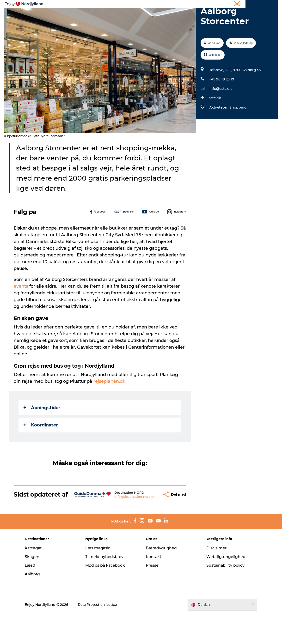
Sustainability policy (224, 595)
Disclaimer (215, 578)
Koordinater (41, 448)
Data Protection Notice (101, 635)
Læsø (33, 595)
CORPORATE (269, 5)
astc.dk (215, 121)
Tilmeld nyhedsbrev (106, 586)
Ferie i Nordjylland (206, 5)
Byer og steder (152, 15)
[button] (148, 521)
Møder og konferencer (239, 5)
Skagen (35, 586)
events (22, 309)
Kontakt (154, 586)
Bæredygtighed (161, 578)
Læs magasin (100, 578)
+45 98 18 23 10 (221, 102)
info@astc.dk (220, 111)
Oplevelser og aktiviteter (74, 15)
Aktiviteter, (219, 130)
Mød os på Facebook (107, 595)
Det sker (200, 15)
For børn (222, 15)
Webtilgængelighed (224, 586)
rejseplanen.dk (110, 404)
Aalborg (35, 604)
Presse (152, 595)
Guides (179, 15)
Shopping (238, 130)
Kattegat (37, 578)
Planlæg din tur (117, 15)
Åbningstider (43, 431)
